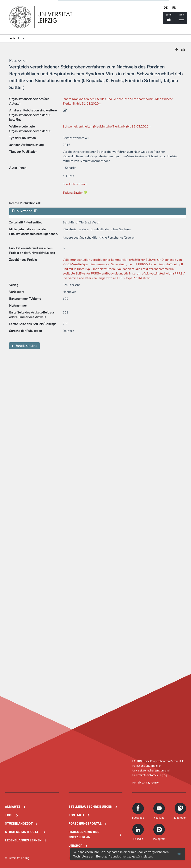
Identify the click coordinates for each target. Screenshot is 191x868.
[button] (177, 50)
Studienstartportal (23, 832)
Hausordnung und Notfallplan (84, 835)
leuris (12, 38)
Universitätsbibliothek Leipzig (150, 775)
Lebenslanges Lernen (23, 840)
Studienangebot (19, 824)
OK (179, 854)
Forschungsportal (85, 824)
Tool (9, 815)
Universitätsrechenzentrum (148, 771)
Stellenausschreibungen (90, 807)
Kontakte (77, 815)
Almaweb (13, 807)
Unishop (76, 846)
